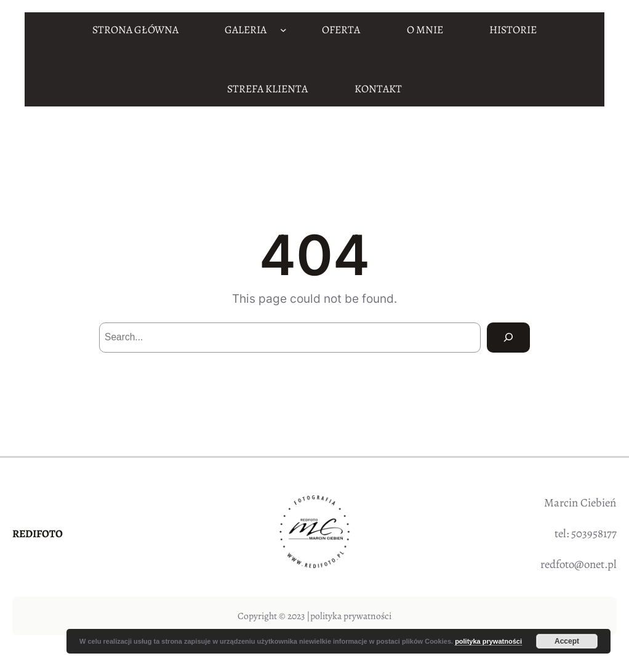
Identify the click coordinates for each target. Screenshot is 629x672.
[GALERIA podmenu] (283, 30)
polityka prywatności (351, 616)
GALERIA (246, 30)
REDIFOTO (38, 534)
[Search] (508, 338)
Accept (567, 641)
